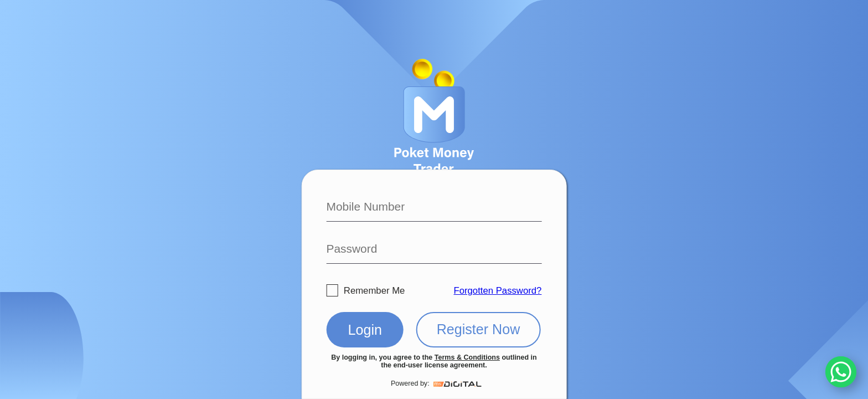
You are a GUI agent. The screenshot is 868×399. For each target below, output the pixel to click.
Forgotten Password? (497, 291)
